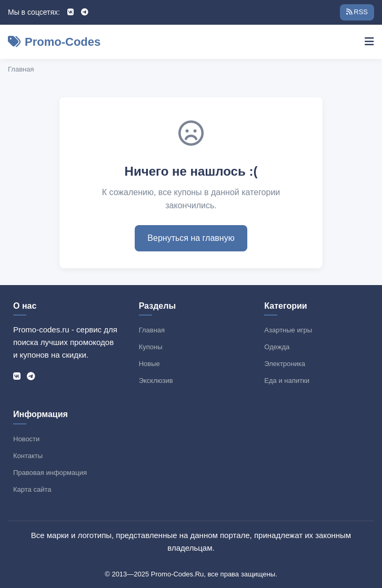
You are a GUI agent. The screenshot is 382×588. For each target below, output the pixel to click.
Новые (149, 364)
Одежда (277, 347)
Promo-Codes (54, 42)
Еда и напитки (287, 381)
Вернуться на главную (191, 238)
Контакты (28, 456)
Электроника (285, 364)
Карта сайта (32, 489)
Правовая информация (50, 473)
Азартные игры (288, 330)
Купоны (151, 347)
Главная (21, 69)
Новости (26, 439)
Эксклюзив (156, 381)
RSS (357, 12)
